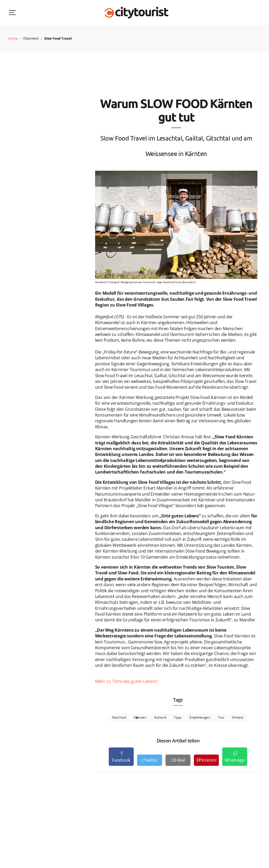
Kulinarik (160, 717)
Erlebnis (238, 717)
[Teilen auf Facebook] (121, 757)
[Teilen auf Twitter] (150, 760)
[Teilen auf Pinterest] (206, 760)
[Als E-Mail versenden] (178, 760)
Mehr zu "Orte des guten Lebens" (127, 681)
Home (13, 38)
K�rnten (140, 717)
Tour (221, 717)
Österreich (31, 38)
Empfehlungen (200, 717)
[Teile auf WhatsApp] (235, 757)
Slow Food (119, 717)
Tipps (178, 717)
